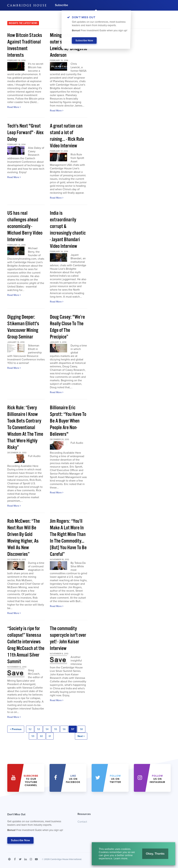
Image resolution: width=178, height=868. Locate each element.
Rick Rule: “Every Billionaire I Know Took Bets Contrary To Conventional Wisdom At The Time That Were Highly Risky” (25, 428)
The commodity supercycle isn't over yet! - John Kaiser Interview (68, 639)
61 (50, 736)
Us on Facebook (73, 779)
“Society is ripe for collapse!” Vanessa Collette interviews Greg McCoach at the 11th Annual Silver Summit (26, 645)
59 (33, 736)
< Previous (16, 729)
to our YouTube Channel (31, 781)
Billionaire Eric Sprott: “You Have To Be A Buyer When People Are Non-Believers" (68, 421)
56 (64, 729)
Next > (81, 736)
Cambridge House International (66, 859)
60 (41, 736)
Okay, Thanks (155, 854)
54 (47, 729)
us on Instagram (157, 779)
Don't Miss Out (38, 823)
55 (56, 729)
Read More (14, 107)
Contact (82, 822)
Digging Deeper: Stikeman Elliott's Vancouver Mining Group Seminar (23, 327)
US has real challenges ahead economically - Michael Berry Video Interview (25, 226)
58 (81, 729)
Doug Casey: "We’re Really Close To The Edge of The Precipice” (67, 327)
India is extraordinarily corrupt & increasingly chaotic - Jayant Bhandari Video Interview (68, 230)
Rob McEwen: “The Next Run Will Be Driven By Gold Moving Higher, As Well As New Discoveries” (24, 538)
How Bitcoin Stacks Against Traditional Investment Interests (25, 45)
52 (30, 729)
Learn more (121, 858)
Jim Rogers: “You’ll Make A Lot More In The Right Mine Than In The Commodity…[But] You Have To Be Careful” (68, 538)
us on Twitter (115, 779)
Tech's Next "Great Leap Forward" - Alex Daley (25, 133)
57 (73, 729)
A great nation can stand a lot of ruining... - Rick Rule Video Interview (67, 136)
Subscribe (61, 5)
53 (39, 729)
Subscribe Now (20, 840)
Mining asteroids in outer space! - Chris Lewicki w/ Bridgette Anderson (68, 45)
